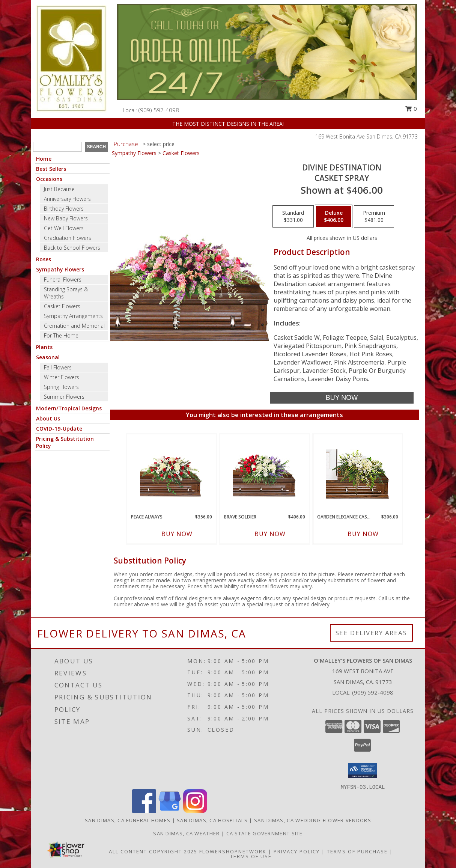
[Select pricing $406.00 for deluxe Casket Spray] (334, 217)
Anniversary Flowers (67, 199)
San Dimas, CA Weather (186, 833)
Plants (44, 347)
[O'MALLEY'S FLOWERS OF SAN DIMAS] (71, 58)
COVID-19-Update (59, 429)
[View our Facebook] (144, 811)
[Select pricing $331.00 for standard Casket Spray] (293, 217)
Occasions (49, 179)
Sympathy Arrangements (73, 316)
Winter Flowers (62, 377)
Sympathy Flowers (60, 269)
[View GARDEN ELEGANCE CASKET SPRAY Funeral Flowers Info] (357, 474)
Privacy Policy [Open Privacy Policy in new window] (297, 851)
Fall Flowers (58, 367)
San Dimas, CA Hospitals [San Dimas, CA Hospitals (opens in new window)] (212, 820)
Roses (44, 259)
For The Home (61, 335)
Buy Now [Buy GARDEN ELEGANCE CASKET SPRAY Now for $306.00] (363, 534)
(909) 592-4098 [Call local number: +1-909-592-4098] (159, 110)
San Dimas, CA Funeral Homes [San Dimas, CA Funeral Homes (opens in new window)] (128, 820)
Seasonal (48, 357)
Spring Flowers (61, 387)
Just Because (59, 189)
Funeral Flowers (63, 280)
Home (44, 159)
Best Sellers (51, 169)
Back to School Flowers (72, 248)
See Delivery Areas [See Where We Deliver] (371, 633)
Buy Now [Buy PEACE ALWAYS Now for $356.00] (177, 534)
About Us (48, 418)
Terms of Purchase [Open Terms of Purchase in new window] (357, 851)
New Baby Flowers (66, 218)
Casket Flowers (62, 306)
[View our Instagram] (195, 811)
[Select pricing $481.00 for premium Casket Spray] (374, 217)
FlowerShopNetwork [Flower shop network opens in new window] (233, 851)
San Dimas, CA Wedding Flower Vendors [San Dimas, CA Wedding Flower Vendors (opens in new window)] (313, 820)
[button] (363, 771)
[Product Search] (57, 147)
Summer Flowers (64, 397)
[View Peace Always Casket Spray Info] (171, 474)
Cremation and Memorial (74, 326)
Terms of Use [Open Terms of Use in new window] (251, 856)
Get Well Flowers (64, 228)
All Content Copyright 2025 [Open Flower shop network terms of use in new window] (153, 851)
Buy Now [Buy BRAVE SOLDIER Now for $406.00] (270, 534)
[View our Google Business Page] (170, 811)
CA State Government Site (265, 833)
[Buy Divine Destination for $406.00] (342, 398)
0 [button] (411, 108)
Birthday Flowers (64, 209)
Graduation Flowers (68, 238)
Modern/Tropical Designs (69, 408)
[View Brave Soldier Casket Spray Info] (264, 474)
